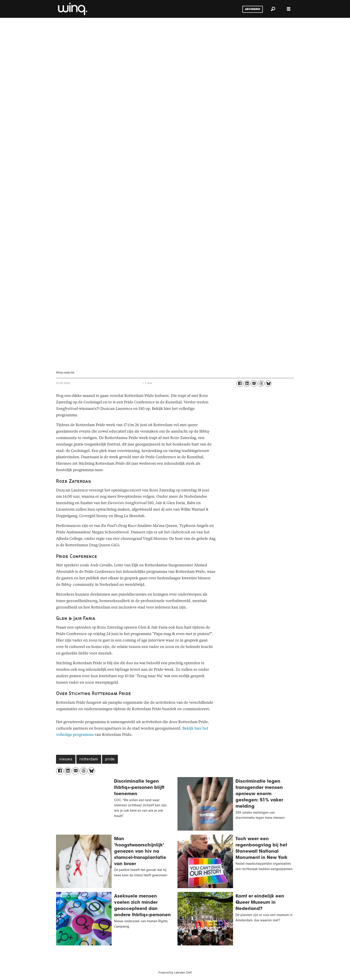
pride (110, 760)
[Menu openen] (289, 9)
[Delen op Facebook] (240, 384)
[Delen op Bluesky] (268, 384)
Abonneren (252, 9)
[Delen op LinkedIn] (247, 384)
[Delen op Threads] (261, 384)
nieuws (66, 760)
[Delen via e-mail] (254, 384)
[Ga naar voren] (72, 9)
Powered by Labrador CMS (175, 973)
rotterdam (89, 760)
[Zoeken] (273, 9)
